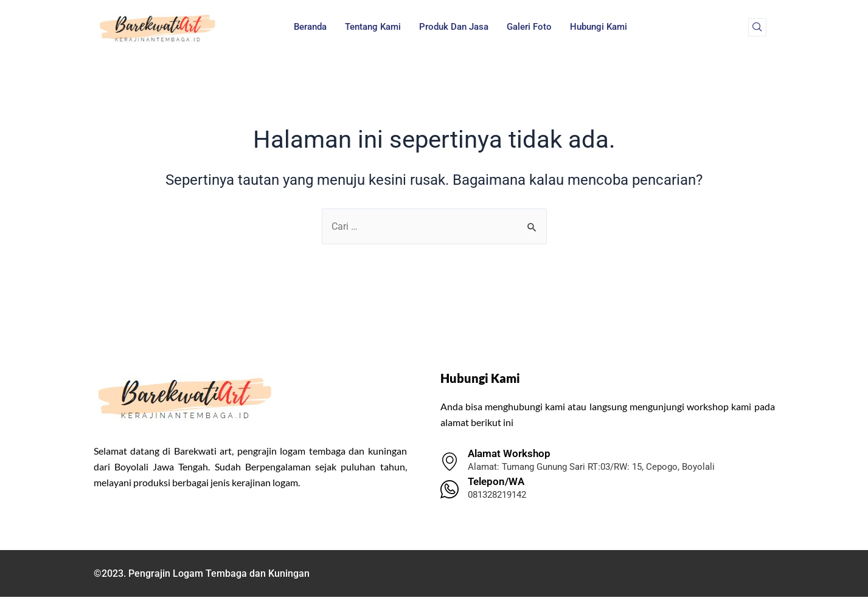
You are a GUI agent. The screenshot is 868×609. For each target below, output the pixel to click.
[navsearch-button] (757, 27)
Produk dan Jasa (454, 27)
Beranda (310, 27)
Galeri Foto (529, 27)
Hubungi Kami (599, 27)
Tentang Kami (373, 27)
